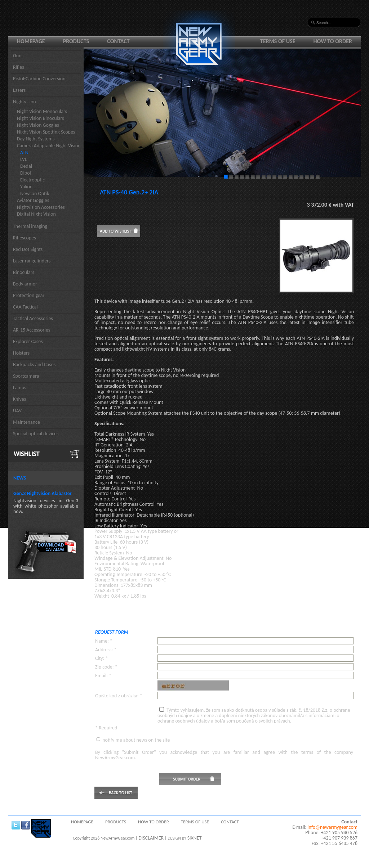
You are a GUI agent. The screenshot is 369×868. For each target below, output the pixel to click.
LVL (24, 159)
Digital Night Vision (36, 214)
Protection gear (29, 295)
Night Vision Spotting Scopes (46, 132)
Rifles (19, 67)
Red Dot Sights (28, 249)
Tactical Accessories (33, 318)
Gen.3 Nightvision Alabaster (43, 493)
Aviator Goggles (33, 200)
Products (76, 41)
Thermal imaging (30, 226)
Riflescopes (25, 238)
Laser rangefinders (32, 261)
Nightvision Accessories (41, 207)
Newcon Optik (35, 194)
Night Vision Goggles (38, 125)
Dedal (26, 166)
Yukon (26, 187)
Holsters (21, 353)
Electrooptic (32, 180)
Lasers (19, 90)
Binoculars (24, 272)
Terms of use (278, 41)
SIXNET (195, 838)
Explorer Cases (28, 341)
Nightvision (25, 102)
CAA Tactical (25, 307)
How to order (333, 41)
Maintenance (26, 422)
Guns (18, 56)
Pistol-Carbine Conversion (39, 79)
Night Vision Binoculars (41, 118)
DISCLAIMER (151, 838)
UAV (17, 411)
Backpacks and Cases (34, 365)
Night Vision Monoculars (42, 111)
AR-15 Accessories (32, 330)
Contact (118, 41)
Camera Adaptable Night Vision (49, 146)
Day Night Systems (36, 139)
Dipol (26, 173)
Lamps (20, 388)
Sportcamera (26, 376)
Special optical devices (36, 434)
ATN (24, 152)
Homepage (31, 41)
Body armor (25, 284)
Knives (19, 399)
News (20, 478)
